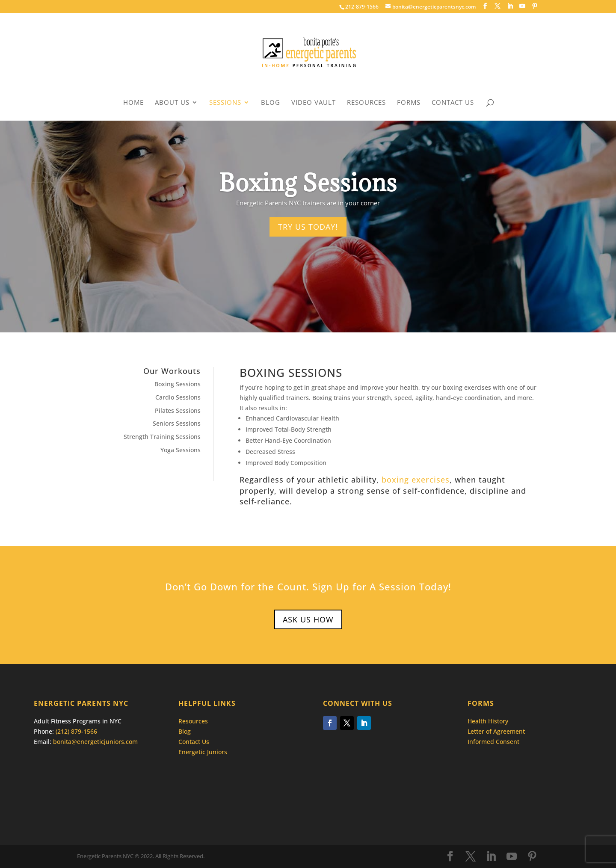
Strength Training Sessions (162, 437)
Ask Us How (308, 619)
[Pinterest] (535, 6)
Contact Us (453, 103)
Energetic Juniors (203, 752)
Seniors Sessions (177, 423)
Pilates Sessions (178, 410)
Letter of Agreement (496, 731)
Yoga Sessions (181, 450)
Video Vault (314, 103)
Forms (409, 103)
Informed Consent (493, 742)
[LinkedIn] (510, 6)
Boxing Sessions (178, 384)
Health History (488, 721)
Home (133, 103)
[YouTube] (522, 6)
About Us (172, 103)
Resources (366, 103)
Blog (271, 103)
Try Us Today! (308, 227)
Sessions (225, 103)
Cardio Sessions (178, 397)
